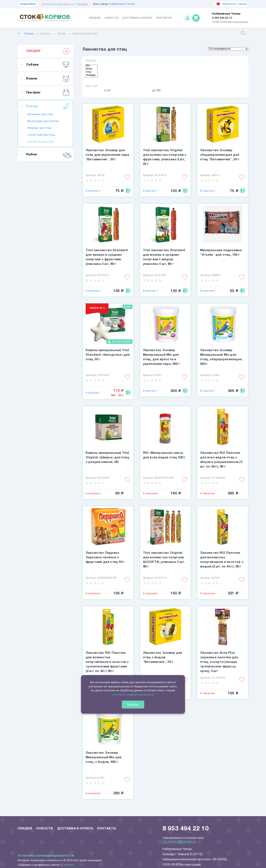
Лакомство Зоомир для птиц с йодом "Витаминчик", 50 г (163, 657)
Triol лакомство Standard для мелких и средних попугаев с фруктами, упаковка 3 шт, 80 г (107, 257)
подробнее (28, 4)
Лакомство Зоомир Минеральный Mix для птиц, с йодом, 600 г (104, 757)
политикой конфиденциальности (133, 694)
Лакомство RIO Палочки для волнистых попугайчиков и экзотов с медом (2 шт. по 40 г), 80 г (222, 560)
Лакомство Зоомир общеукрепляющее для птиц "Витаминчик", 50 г (220, 155)
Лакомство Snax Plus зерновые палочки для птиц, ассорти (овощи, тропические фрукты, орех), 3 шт (219, 662)
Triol (92, 73)
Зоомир (92, 76)
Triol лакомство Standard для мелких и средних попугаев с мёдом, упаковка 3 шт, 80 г (164, 257)
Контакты (164, 18)
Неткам (69, 865)
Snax (92, 69)
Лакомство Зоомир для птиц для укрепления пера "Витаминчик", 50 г (107, 155)
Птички (62, 34)
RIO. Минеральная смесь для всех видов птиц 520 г (164, 455)
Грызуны (48, 93)
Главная (26, 34)
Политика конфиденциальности (46, 856)
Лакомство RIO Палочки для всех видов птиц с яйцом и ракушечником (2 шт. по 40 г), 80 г (221, 460)
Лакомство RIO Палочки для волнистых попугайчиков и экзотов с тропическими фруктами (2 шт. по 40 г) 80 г (107, 662)
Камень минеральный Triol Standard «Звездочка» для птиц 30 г (108, 355)
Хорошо (133, 704)
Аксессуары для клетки (43, 121)
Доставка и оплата (137, 18)
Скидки (94, 18)
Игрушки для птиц (39, 128)
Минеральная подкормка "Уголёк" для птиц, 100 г (221, 253)
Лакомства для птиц (85, 34)
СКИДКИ (48, 51)
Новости (111, 18)
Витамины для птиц (40, 114)
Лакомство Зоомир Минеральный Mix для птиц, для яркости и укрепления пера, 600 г (162, 357)
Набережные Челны (122, 4)
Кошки (48, 79)
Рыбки (48, 155)
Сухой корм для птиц (41, 135)
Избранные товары (232, 4)
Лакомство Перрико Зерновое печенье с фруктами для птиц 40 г (105, 558)
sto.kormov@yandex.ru (179, 842)
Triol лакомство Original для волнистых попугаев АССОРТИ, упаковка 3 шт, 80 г (164, 560)
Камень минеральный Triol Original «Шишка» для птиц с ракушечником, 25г (107, 458)
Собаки (48, 65)
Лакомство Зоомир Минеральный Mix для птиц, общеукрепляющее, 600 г (221, 357)
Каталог (45, 34)
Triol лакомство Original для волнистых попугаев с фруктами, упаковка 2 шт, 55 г (165, 157)
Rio (92, 66)
